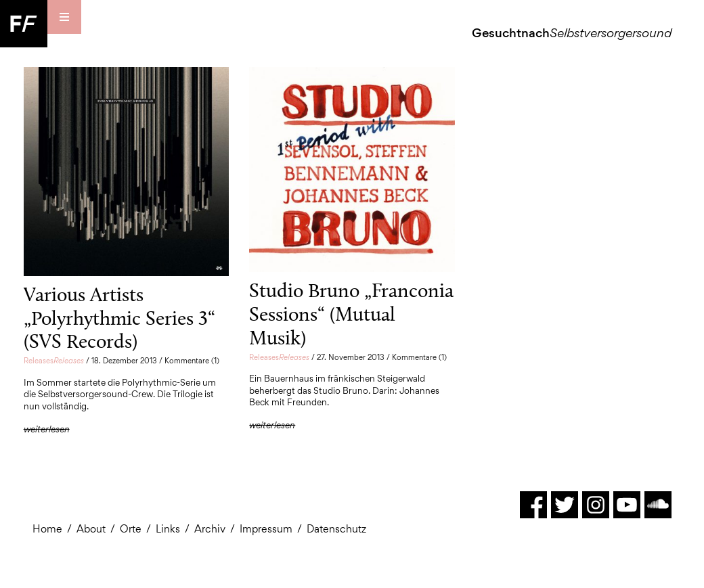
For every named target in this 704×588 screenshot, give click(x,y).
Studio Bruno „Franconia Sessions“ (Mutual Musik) (351, 314)
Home (47, 529)
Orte (131, 529)
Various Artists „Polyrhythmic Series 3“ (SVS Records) (119, 318)
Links (168, 529)
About (91, 529)
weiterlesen (47, 429)
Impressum (266, 529)
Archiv (210, 529)
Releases (54, 361)
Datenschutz (336, 529)
